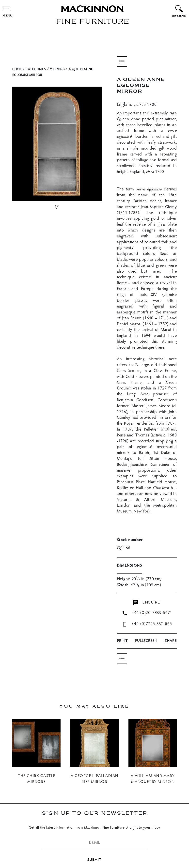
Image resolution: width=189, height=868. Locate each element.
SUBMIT (94, 860)
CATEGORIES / (37, 69)
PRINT (122, 641)
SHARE (171, 641)
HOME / (18, 69)
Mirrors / (58, 69)
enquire (147, 602)
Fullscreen (146, 641)
